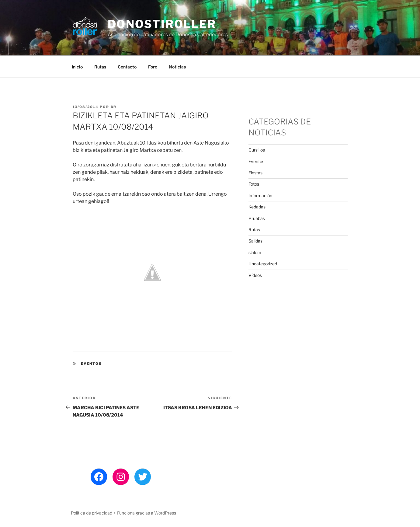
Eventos (91, 364)
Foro (153, 67)
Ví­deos (255, 275)
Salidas (255, 241)
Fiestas (255, 173)
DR (114, 107)
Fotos (254, 184)
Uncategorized (263, 264)
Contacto (127, 67)
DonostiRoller (162, 24)
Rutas (100, 67)
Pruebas (257, 218)
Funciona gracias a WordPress (147, 513)
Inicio (77, 67)
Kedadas (257, 207)
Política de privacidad (92, 513)
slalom (255, 252)
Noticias (177, 67)
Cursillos (257, 150)
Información (260, 195)
